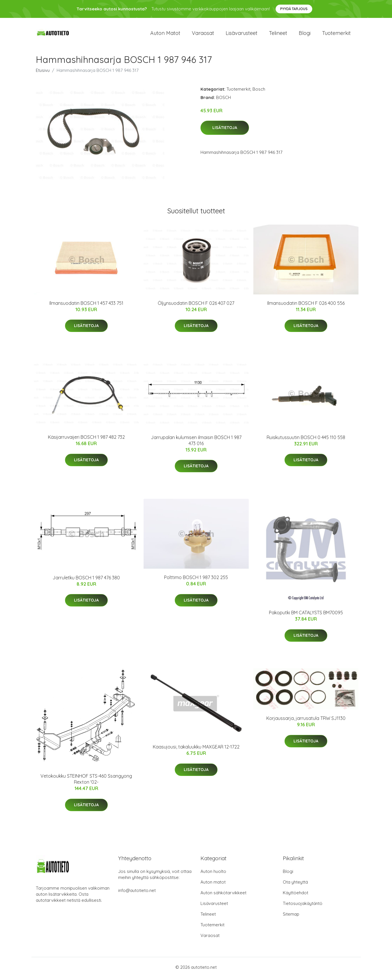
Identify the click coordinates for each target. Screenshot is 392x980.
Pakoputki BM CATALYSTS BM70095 (306, 616)
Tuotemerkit (336, 34)
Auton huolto (213, 874)
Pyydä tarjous (294, 9)
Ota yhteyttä (295, 885)
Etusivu (43, 73)
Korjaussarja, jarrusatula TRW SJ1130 (306, 721)
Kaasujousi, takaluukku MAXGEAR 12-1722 (196, 750)
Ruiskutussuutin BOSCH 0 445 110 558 (306, 440)
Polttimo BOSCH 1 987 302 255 (196, 580)
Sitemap (291, 917)
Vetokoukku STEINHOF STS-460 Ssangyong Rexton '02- (86, 782)
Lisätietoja (225, 131)
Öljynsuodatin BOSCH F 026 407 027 (196, 306)
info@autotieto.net (137, 893)
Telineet (278, 34)
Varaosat (203, 34)
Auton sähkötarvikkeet (223, 896)
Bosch (259, 92)
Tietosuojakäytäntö (303, 906)
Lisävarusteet (241, 34)
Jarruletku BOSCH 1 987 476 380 (86, 580)
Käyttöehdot (296, 896)
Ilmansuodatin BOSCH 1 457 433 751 (86, 306)
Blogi (305, 34)
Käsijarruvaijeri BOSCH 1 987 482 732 (86, 440)
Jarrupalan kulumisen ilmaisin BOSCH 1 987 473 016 (196, 443)
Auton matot (165, 34)
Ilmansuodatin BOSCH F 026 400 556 (306, 306)
